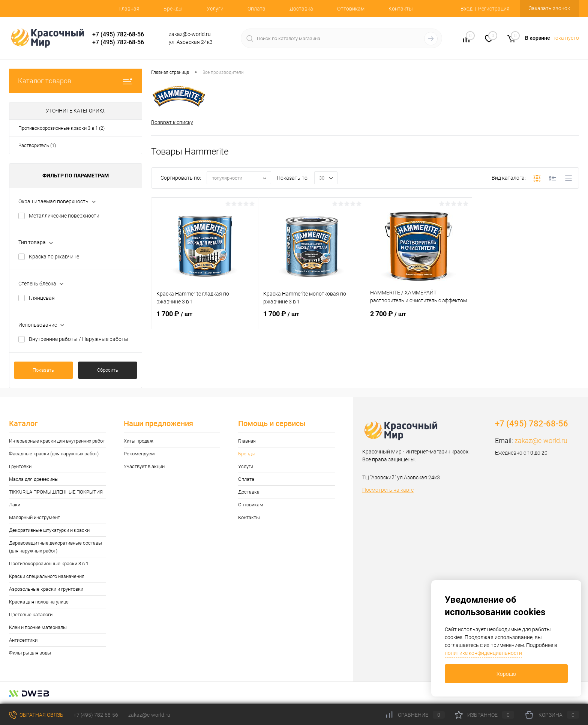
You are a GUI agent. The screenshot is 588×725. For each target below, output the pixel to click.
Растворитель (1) (37, 145)
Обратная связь (36, 715)
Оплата (256, 9)
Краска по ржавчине (54, 257)
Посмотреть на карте (388, 490)
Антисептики (23, 640)
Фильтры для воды (30, 653)
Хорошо (506, 674)
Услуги (215, 9)
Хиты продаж (139, 441)
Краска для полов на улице (39, 602)
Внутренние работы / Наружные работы (79, 339)
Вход (466, 9)
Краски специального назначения (47, 576)
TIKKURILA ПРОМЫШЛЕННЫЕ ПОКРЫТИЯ (56, 492)
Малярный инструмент (34, 517)
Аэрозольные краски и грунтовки (46, 589)
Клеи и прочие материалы (38, 627)
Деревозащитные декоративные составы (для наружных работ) (55, 547)
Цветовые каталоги (31, 615)
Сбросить (108, 370)
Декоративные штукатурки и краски (49, 530)
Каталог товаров (76, 81)
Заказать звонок (549, 8)
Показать (43, 370)
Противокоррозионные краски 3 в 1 (49, 564)
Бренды (173, 9)
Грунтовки (20, 466)
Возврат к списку (172, 122)
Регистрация (494, 9)
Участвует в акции (144, 466)
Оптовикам (351, 9)
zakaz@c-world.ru (541, 441)
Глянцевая (42, 298)
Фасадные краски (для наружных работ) (54, 454)
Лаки (15, 505)
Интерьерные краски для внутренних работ (57, 441)
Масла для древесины (34, 479)
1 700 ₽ (205, 318)
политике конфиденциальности (483, 653)
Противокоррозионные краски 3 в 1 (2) (61, 128)
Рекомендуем (139, 454)
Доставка (301, 9)
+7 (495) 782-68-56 (118, 34)
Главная (129, 9)
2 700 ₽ (418, 318)
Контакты (401, 9)
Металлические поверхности (64, 216)
